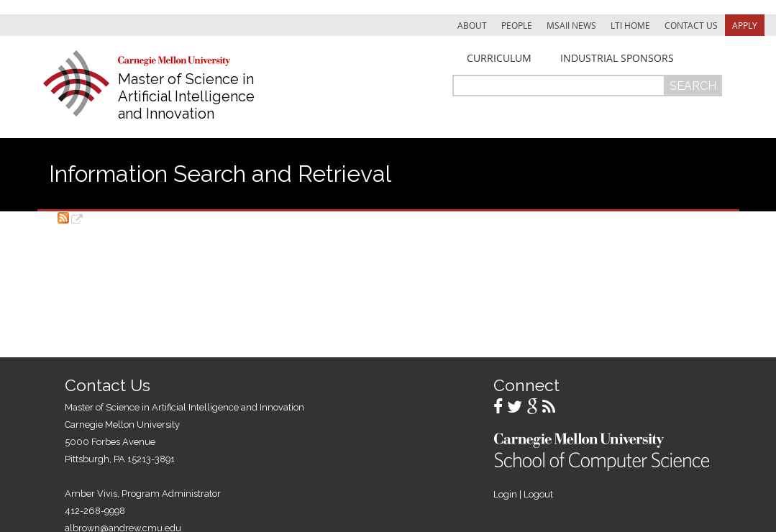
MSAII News (571, 25)
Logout (538, 494)
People (517, 25)
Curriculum (499, 58)
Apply (745, 25)
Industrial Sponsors (617, 58)
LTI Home (630, 25)
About (472, 25)
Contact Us (691, 25)
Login (505, 494)
